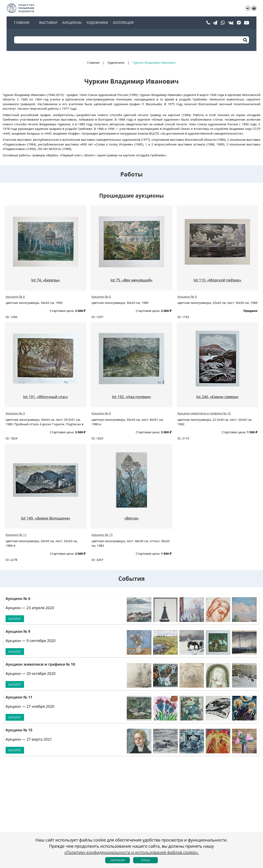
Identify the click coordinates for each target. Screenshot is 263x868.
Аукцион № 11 (16, 535)
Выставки (48, 23)
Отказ (145, 860)
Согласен (118, 860)
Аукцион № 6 (15, 296)
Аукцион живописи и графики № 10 (204, 413)
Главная (22, 23)
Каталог (15, 619)
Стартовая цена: (62, 311)
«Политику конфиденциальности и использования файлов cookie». (132, 852)
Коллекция (123, 23)
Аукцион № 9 (187, 296)
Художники (97, 23)
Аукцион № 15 (102, 535)
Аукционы (72, 23)
